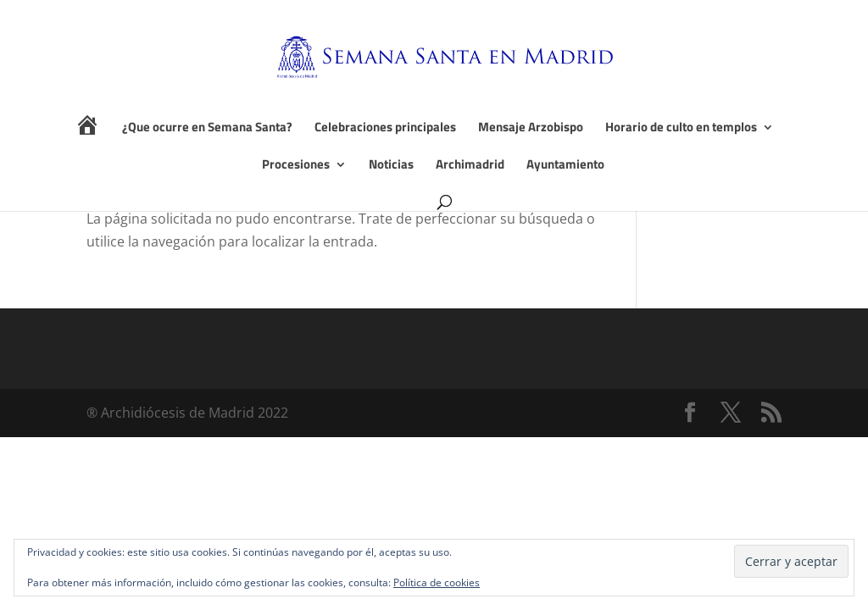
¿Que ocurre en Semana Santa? (207, 129)
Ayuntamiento (565, 166)
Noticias (391, 166)
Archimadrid (470, 166)
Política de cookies (437, 582)
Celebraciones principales (385, 129)
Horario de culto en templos (681, 129)
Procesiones (296, 166)
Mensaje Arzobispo (531, 129)
